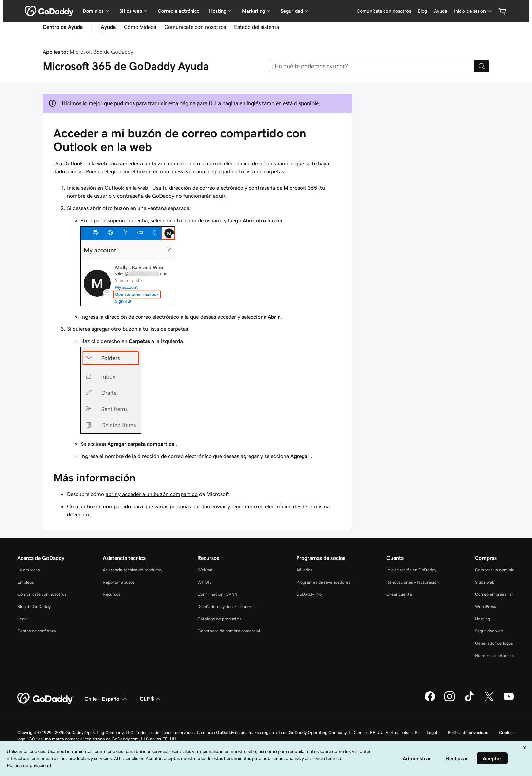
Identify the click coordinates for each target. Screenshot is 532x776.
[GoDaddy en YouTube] (509, 700)
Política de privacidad (468, 732)
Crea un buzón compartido (99, 506)
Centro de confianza (37, 631)
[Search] (482, 66)
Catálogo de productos (219, 619)
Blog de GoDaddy (34, 607)
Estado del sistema (256, 27)
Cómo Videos (140, 27)
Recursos (112, 594)
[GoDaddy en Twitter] (489, 700)
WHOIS (205, 582)
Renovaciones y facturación (413, 582)
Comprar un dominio (495, 570)
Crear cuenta (399, 594)
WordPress (486, 607)
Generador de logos (494, 643)
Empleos (26, 582)
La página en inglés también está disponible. (268, 103)
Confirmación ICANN (217, 594)
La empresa (29, 570)
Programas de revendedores (323, 582)
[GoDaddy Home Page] (45, 699)
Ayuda (441, 11)
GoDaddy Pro (309, 594)
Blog (422, 11)
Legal (23, 619)
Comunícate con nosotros (384, 11)
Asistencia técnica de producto (132, 570)
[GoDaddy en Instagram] (450, 700)
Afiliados (304, 570)
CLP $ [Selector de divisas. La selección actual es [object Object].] (151, 699)
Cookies (507, 732)
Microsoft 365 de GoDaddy (101, 52)
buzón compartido (174, 163)
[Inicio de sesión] (473, 11)
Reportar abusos (119, 582)
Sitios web (485, 582)
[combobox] (372, 66)
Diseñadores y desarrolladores (227, 607)
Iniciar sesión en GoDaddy (411, 570)
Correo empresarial (494, 594)
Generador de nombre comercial (229, 631)
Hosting (482, 619)
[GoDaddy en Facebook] (430, 700)
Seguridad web (489, 631)
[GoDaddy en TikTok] (469, 700)
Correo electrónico (179, 11)
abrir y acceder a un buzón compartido (152, 494)
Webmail (206, 570)
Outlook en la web (126, 188)
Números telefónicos (495, 655)
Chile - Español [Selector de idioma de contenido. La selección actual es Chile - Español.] (107, 699)
